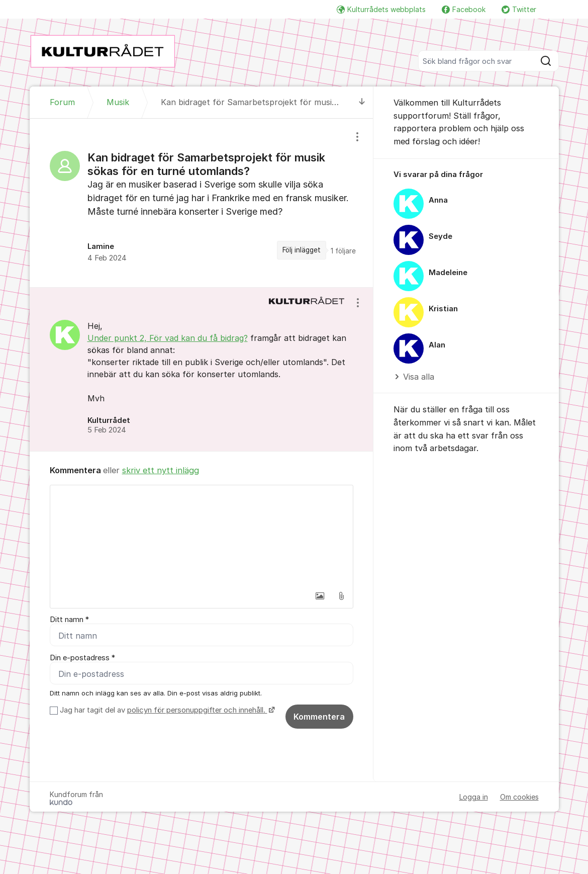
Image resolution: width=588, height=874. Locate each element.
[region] (202, 203)
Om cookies (519, 797)
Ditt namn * (69, 620)
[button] (320, 596)
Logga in (474, 797)
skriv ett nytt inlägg (161, 470)
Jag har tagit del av (166, 710)
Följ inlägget (302, 250)
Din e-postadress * (82, 658)
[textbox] (202, 536)
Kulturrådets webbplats (381, 9)
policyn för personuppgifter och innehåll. (197, 710)
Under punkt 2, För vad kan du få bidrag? (168, 338)
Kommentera (319, 717)
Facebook (464, 9)
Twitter (519, 9)
